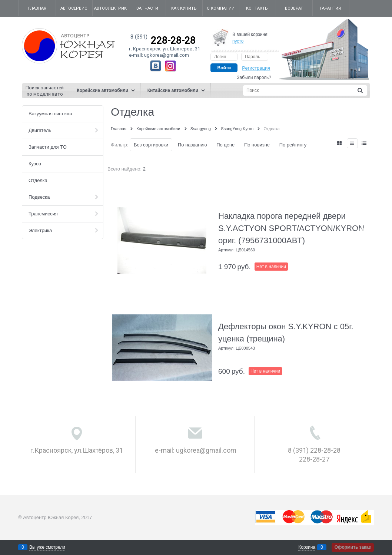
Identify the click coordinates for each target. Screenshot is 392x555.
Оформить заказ (353, 547)
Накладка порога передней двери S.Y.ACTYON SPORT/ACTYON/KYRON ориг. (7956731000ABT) (291, 228)
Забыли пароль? (254, 77)
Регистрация (256, 68)
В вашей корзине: (250, 38)
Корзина (307, 547)
